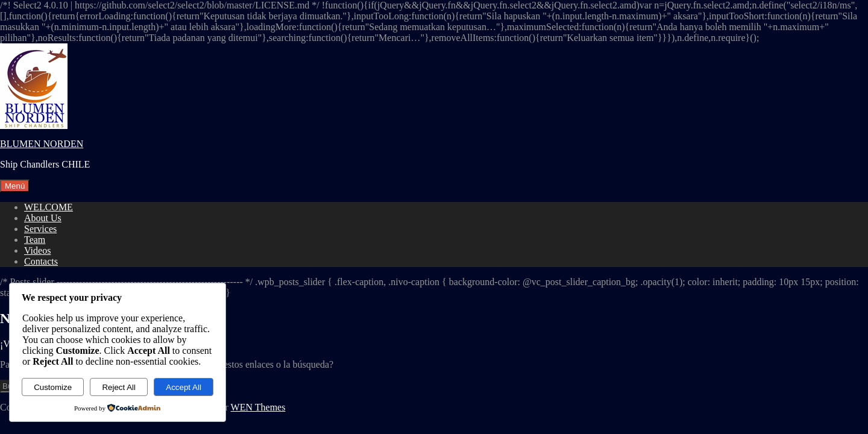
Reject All (119, 387)
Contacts (41, 261)
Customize (53, 387)
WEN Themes (258, 407)
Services (40, 229)
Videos (37, 250)
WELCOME (49, 207)
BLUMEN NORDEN (42, 144)
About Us (43, 218)
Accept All (184, 387)
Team (35, 240)
